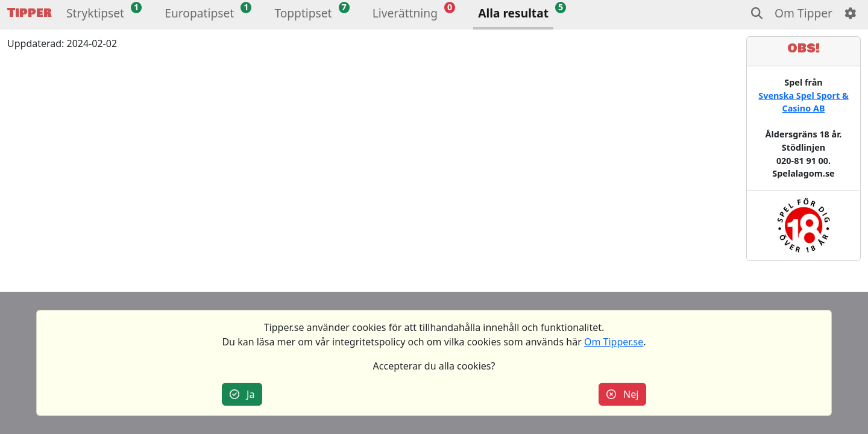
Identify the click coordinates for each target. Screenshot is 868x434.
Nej (623, 394)
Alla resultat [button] (513, 13)
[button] (95, 15)
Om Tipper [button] (804, 13)
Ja (242, 394)
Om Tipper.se (614, 342)
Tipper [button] (30, 13)
